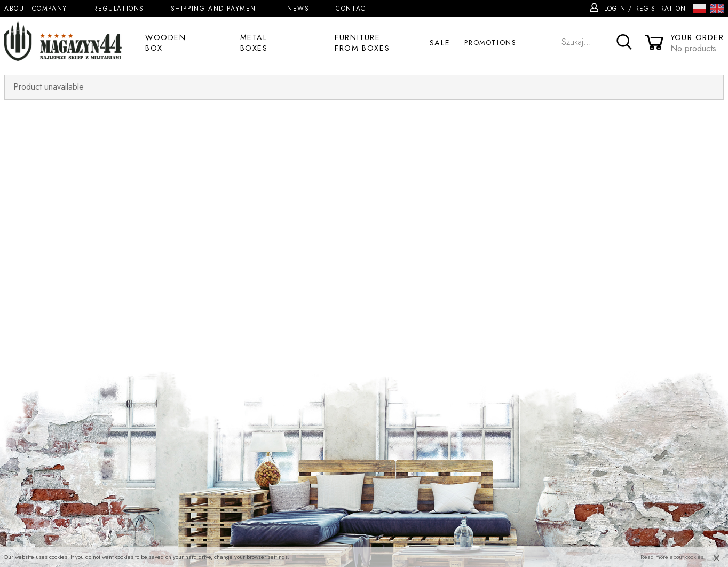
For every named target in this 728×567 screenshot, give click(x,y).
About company (36, 9)
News (298, 9)
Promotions (490, 42)
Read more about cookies (672, 557)
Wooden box (166, 43)
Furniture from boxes (362, 43)
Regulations (119, 9)
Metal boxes (254, 43)
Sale (440, 43)
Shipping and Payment (216, 9)
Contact (353, 9)
